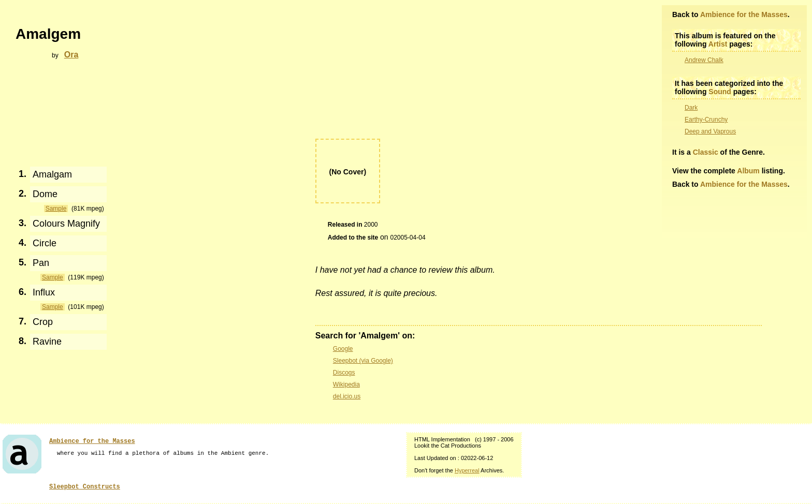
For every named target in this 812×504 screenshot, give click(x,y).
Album (748, 171)
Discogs (344, 373)
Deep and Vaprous (710, 131)
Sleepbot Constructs (85, 487)
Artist (718, 44)
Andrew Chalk (704, 60)
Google (343, 349)
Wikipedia (346, 384)
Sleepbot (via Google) (363, 361)
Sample (56, 209)
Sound (720, 92)
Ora (71, 55)
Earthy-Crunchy (706, 120)
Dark (691, 108)
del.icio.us (347, 396)
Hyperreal (467, 470)
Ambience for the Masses (744, 14)
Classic (706, 152)
